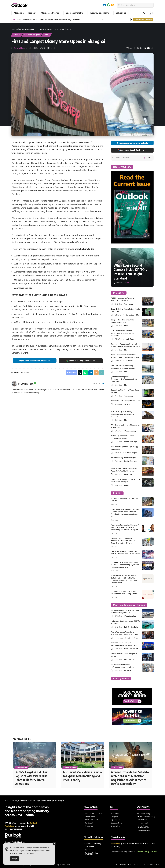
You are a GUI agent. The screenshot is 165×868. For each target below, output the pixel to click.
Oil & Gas (128, 404)
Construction (130, 361)
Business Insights (32, 35)
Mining (127, 326)
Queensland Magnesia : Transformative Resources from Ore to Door (124, 379)
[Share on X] (138, 48)
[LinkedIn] (104, 5)
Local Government (131, 649)
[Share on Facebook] (134, 48)
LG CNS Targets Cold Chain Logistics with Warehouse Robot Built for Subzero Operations (32, 778)
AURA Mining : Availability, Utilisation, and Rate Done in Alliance (123, 414)
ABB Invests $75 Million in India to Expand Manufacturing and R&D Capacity (82, 776)
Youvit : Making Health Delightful (124, 458)
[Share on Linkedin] (145, 48)
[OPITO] (122, 283)
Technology (129, 304)
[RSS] (113, 5)
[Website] (99, 384)
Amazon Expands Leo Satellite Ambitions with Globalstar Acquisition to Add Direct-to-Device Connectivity (130, 778)
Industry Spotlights (132, 315)
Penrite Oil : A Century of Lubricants (125, 401)
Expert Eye (128, 474)
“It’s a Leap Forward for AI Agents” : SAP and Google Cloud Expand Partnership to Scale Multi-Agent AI (125, 527)
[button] (131, 13)
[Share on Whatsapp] (141, 48)
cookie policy (35, 854)
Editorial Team (20, 48)
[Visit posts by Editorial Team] (14, 384)
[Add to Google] (109, 5)
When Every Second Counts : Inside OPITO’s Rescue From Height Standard (52, 20)
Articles (17, 35)
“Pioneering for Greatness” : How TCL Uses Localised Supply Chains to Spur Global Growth (125, 565)
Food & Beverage (131, 442)
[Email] (148, 48)
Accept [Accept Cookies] (14, 859)
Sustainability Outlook (147, 852)
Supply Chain (129, 339)
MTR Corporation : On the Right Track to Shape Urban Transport (122, 333)
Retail (47, 35)
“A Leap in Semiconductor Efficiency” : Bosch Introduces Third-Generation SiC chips (123, 541)
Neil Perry (115, 844)
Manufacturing (130, 431)
